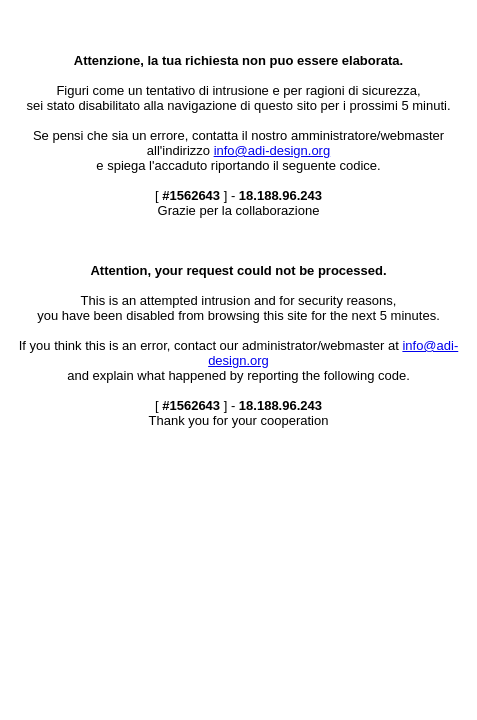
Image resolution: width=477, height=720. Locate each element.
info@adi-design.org (272, 150)
